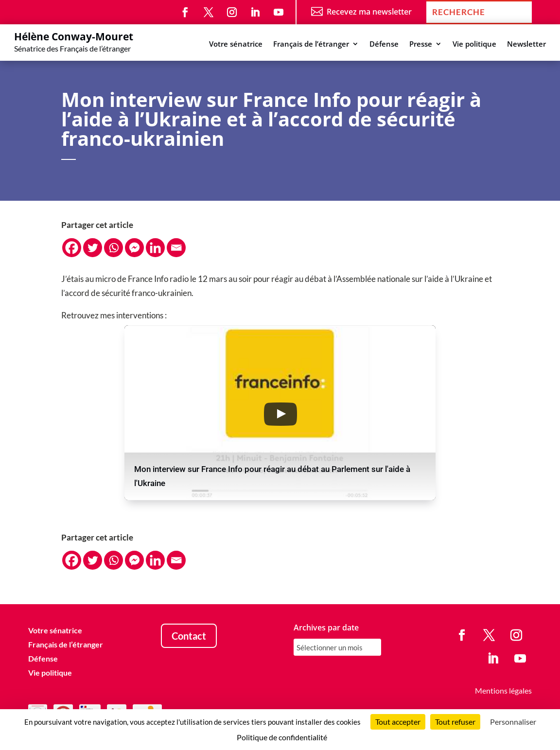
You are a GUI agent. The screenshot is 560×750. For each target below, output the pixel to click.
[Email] (176, 248)
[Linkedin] (155, 248)
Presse (421, 44)
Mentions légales (503, 690)
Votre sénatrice (236, 44)
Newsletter (526, 44)
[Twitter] (93, 248)
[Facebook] (72, 248)
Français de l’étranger (311, 44)
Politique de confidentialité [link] (282, 737)
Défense (384, 44)
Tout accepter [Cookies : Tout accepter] (398, 722)
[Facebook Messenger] (134, 248)
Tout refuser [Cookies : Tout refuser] (455, 722)
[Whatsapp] (114, 248)
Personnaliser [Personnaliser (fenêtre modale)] (513, 722)
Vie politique (474, 44)
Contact (189, 636)
